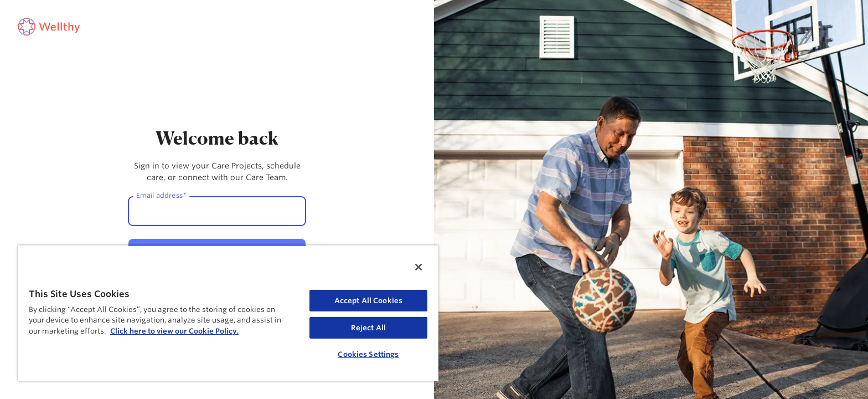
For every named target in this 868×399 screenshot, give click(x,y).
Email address (161, 195)
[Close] (418, 267)
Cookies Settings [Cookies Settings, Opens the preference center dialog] (368, 354)
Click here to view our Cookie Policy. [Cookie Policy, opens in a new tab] (174, 331)
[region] (228, 313)
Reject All (368, 328)
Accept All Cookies (368, 301)
